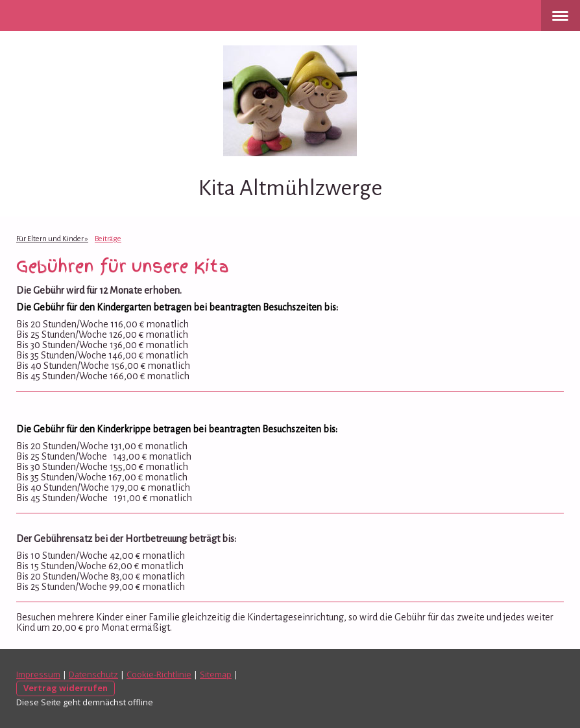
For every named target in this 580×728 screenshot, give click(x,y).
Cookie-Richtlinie (159, 674)
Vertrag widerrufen (66, 688)
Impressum (38, 674)
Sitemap (216, 674)
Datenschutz (93, 674)
